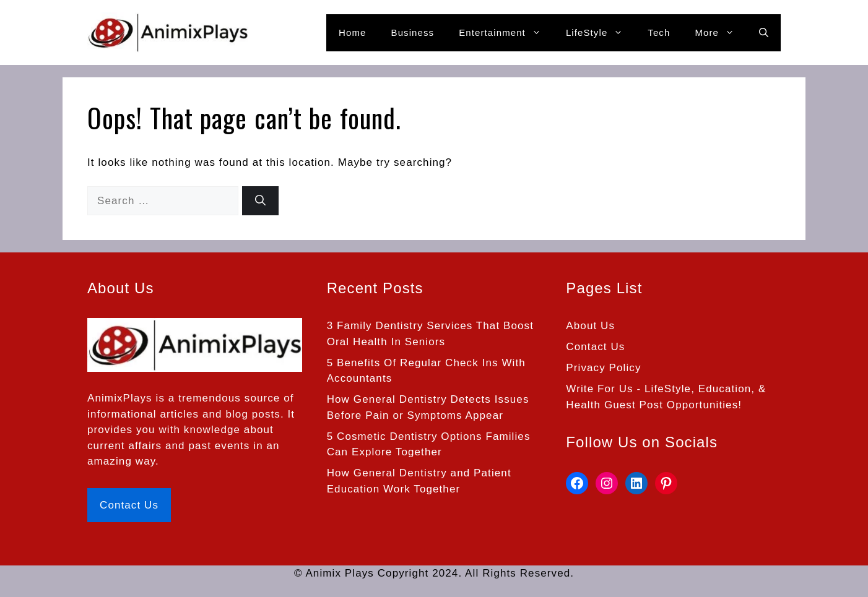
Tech (659, 32)
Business (413, 32)
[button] (764, 33)
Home (352, 32)
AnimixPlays (120, 398)
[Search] (260, 201)
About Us (590, 326)
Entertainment (506, 33)
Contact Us (129, 505)
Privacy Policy (603, 368)
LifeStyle (601, 33)
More (721, 33)
